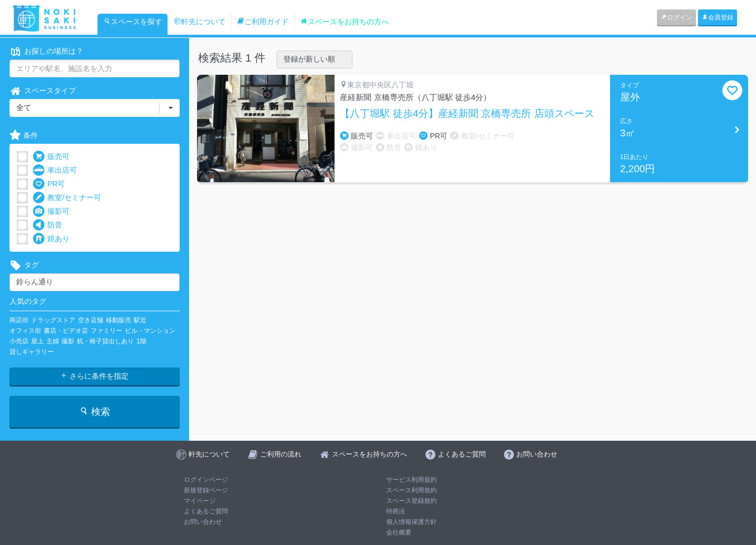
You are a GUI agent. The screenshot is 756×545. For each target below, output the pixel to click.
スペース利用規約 (411, 490)
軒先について (200, 22)
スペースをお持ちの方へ (345, 22)
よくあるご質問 (206, 511)
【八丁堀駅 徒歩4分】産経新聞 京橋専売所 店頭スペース (467, 114)
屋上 (37, 341)
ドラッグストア (53, 320)
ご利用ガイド (263, 22)
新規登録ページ (206, 490)
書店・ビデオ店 (66, 331)
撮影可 (51, 211)
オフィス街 (25, 331)
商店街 (19, 320)
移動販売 (119, 320)
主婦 (53, 341)
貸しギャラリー (32, 352)
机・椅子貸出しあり (105, 341)
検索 (95, 412)
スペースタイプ (43, 91)
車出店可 (55, 170)
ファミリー (106, 331)
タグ (24, 265)
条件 (24, 136)
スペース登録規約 (411, 501)
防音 (47, 225)
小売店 (19, 341)
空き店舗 (91, 320)
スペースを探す (133, 22)
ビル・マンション (150, 331)
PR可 (49, 184)
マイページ (200, 501)
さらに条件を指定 (94, 376)
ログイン (676, 17)
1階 (141, 341)
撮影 (68, 341)
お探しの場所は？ (46, 51)
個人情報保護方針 (411, 522)
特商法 (396, 511)
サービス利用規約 (411, 480)
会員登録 (718, 17)
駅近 (140, 320)
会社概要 (399, 532)
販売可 (51, 157)
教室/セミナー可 (67, 198)
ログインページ (206, 480)
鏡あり (51, 239)
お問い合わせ (203, 522)
